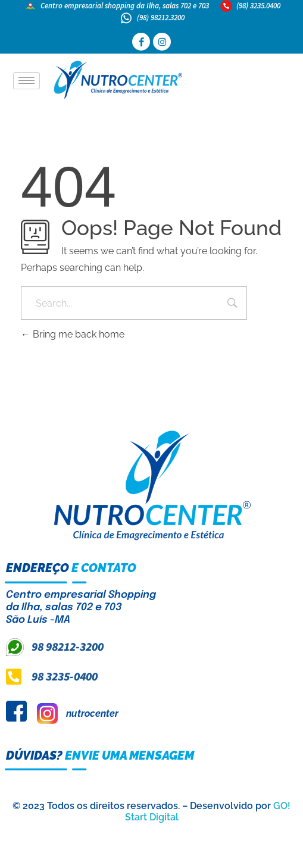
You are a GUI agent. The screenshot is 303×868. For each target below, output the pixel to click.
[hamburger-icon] (26, 81)
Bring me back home (73, 334)
